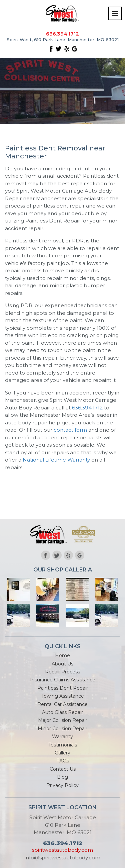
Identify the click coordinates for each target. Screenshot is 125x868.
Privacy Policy (62, 785)
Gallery (62, 753)
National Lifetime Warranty (56, 460)
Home (62, 655)
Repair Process (62, 672)
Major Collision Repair (63, 720)
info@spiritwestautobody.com (62, 858)
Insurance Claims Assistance (63, 680)
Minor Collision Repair (62, 729)
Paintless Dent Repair (63, 688)
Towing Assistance (63, 696)
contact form (70, 430)
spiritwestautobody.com (62, 850)
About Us (62, 664)
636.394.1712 (62, 34)
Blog (62, 777)
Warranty (62, 737)
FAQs (63, 761)
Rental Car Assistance (62, 704)
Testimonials (63, 745)
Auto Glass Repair (62, 712)
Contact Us (63, 769)
